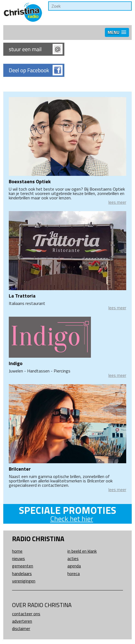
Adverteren (22, 621)
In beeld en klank (82, 551)
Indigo (16, 363)
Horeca (74, 573)
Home (17, 551)
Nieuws (18, 558)
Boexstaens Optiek (30, 181)
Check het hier (72, 519)
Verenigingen (24, 581)
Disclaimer (21, 628)
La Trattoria (22, 296)
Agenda (74, 566)
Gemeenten (23, 566)
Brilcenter (20, 469)
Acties (73, 558)
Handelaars (22, 573)
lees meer (117, 202)
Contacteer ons (26, 614)
